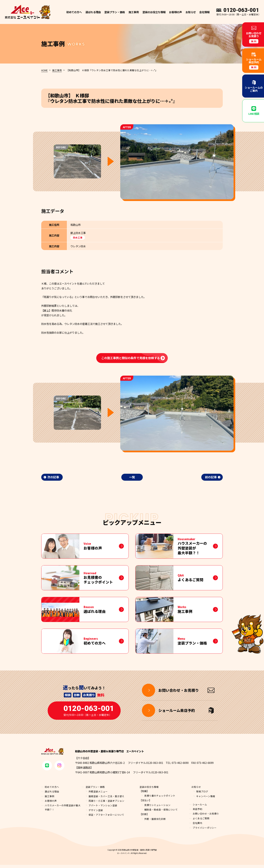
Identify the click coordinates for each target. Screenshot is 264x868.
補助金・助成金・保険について (161, 813)
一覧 (132, 477)
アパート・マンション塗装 (103, 809)
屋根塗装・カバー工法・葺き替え (106, 799)
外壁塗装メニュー (98, 795)
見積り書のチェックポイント (160, 799)
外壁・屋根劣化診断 (155, 822)
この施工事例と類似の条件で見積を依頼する (131, 358)
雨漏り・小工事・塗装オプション (106, 804)
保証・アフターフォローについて (106, 818)
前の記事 (211, 477)
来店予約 (197, 812)
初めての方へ (74, 12)
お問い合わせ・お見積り (206, 817)
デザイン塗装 (96, 813)
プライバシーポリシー (205, 831)
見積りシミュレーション (157, 808)
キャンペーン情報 (206, 799)
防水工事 (78, 238)
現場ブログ (202, 795)
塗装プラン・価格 (95, 790)
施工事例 (134, 12)
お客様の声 (175, 12)
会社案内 (197, 826)
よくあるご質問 (201, 821)
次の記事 (53, 477)
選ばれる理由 (93, 12)
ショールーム (200, 808)
